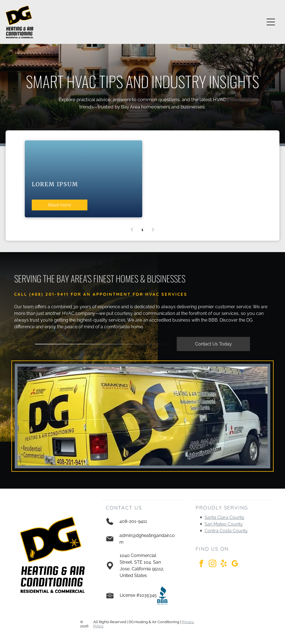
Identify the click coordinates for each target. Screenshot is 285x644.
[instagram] (212, 564)
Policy (98, 626)
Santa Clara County (224, 517)
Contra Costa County (226, 531)
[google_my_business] (235, 564)
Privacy (188, 622)
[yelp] (223, 564)
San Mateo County (224, 524)
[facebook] (201, 564)
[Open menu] (271, 22)
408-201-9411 (133, 521)
